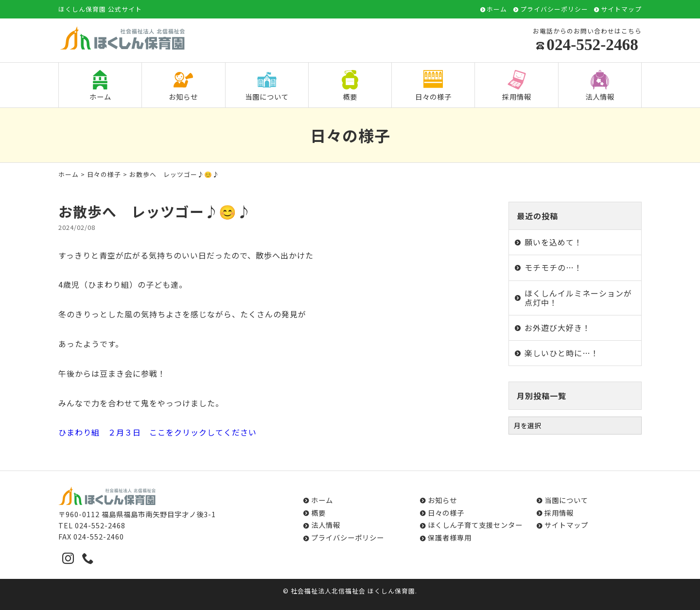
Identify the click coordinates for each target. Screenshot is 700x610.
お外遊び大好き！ (558, 328)
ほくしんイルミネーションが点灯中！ (578, 298)
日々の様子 (433, 86)
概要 (350, 86)
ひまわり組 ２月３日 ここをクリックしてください (157, 432)
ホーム (497, 9)
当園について (267, 86)
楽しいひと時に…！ (562, 353)
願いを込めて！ (553, 242)
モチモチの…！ (553, 267)
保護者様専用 (450, 537)
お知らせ (183, 86)
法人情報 (600, 86)
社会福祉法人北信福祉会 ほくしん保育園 (353, 591)
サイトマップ (621, 9)
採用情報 (517, 86)
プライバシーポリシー (554, 9)
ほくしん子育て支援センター (475, 525)
